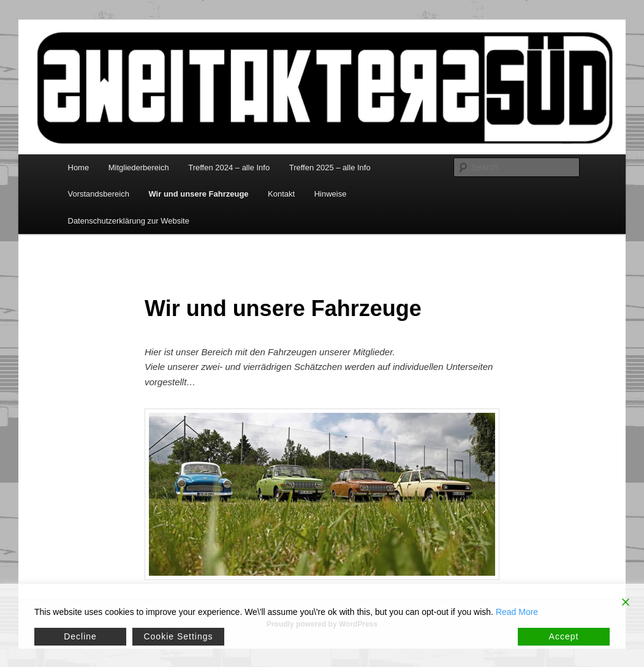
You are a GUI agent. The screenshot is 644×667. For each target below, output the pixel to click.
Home (79, 168)
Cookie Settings (178, 636)
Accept (564, 636)
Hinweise (331, 194)
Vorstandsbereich (99, 194)
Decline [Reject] (80, 636)
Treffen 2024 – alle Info (229, 168)
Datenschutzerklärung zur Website (129, 221)
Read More (517, 612)
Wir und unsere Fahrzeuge (198, 194)
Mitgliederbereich (139, 168)
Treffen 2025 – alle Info (330, 168)
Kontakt (281, 194)
